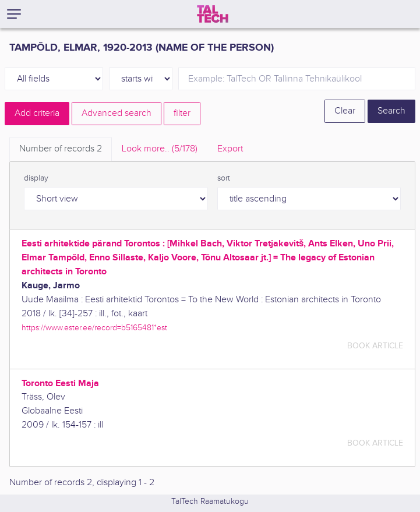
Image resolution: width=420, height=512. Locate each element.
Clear (345, 111)
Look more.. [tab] (160, 149)
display (36, 178)
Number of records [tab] (61, 149)
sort (224, 178)
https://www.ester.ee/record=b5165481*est (94, 328)
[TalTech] (213, 14)
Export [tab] (230, 149)
